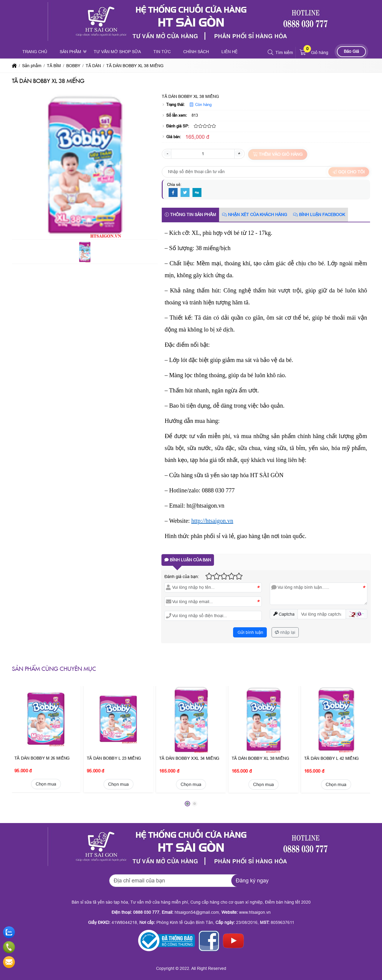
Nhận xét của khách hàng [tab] (255, 215)
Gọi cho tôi (349, 172)
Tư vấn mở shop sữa (117, 52)
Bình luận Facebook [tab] (319, 215)
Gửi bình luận (250, 632)
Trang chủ (35, 52)
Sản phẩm (70, 52)
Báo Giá (351, 51)
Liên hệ (229, 52)
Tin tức (162, 52)
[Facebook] (173, 193)
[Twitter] (185, 193)
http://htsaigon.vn (212, 521)
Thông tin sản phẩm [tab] (190, 215)
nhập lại (285, 632)
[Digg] (197, 193)
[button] (271, 53)
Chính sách (196, 52)
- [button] (167, 153)
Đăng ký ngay (252, 881)
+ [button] (239, 153)
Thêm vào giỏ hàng (278, 154)
